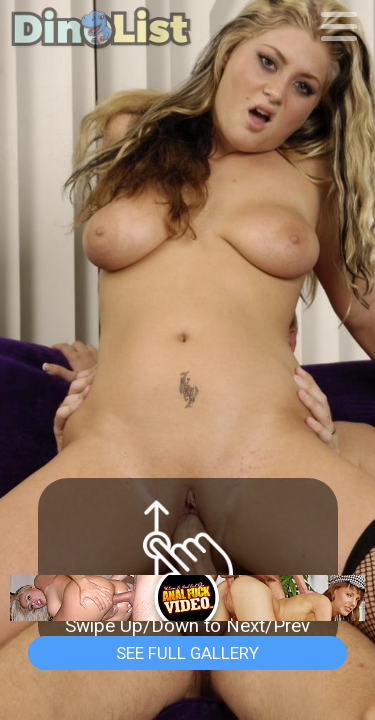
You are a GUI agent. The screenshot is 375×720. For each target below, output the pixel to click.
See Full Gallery (187, 653)
